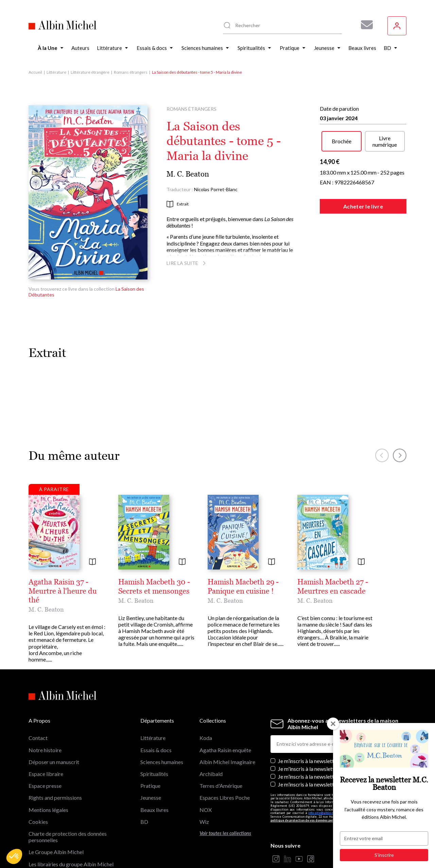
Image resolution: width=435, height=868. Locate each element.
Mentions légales (48, 766)
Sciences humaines (162, 718)
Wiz (204, 777)
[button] (14, 856)
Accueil (35, 72)
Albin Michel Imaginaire (56, 832)
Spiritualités (154, 730)
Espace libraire (46, 730)
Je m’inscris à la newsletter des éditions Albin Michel (338, 717)
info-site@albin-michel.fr (326, 769)
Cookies (38, 777)
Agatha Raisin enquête (225, 706)
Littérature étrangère (90, 72)
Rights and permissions (55, 754)
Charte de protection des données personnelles (68, 793)
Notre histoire (45, 706)
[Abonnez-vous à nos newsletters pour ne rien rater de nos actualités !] (364, 25)
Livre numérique (385, 141)
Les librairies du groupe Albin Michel (71, 820)
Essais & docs (156, 706)
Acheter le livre (363, 206)
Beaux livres (154, 766)
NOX (206, 766)
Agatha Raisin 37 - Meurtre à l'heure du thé (100, 582)
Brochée (342, 141)
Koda (206, 694)
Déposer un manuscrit (54, 718)
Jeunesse (151, 754)
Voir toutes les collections (225, 789)
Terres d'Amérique (221, 742)
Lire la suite (187, 263)
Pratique (150, 742)
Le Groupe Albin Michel (56, 808)
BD (144, 777)
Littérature (56, 72)
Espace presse (45, 742)
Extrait (178, 204)
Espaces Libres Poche (225, 754)
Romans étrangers (131, 72)
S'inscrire (384, 855)
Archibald (211, 730)
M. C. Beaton (188, 174)
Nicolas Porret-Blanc (216, 189)
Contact (38, 694)
